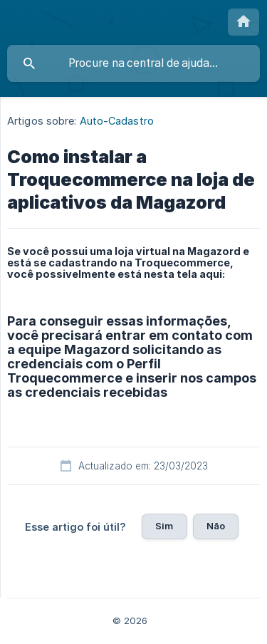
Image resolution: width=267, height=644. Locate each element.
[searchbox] (133, 63)
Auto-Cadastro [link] (117, 121)
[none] (244, 22)
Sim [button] (164, 526)
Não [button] (216, 526)
